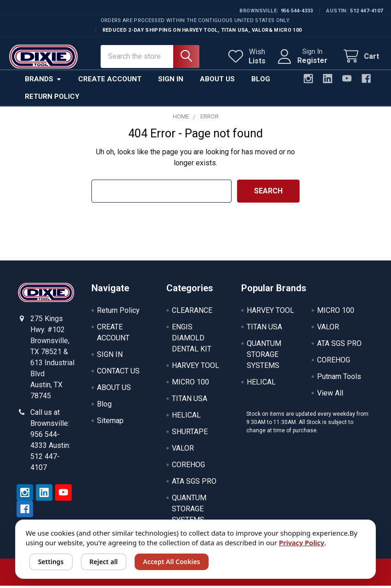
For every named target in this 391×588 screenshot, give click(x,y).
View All (330, 395)
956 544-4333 (297, 11)
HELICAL (186, 417)
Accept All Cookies (171, 562)
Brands (43, 81)
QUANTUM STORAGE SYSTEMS (189, 511)
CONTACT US (118, 373)
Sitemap (110, 423)
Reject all (104, 562)
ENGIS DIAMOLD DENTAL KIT (192, 340)
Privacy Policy (302, 543)
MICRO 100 (190, 384)
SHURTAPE (190, 434)
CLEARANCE (192, 313)
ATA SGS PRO (194, 483)
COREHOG (188, 467)
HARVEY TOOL (195, 368)
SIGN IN (110, 357)
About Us (217, 81)
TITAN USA (190, 401)
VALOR (183, 450)
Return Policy (52, 99)
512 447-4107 (366, 11)
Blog (261, 81)
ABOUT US (114, 390)
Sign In (171, 81)
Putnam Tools (339, 379)
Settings (51, 562)
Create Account (110, 81)
